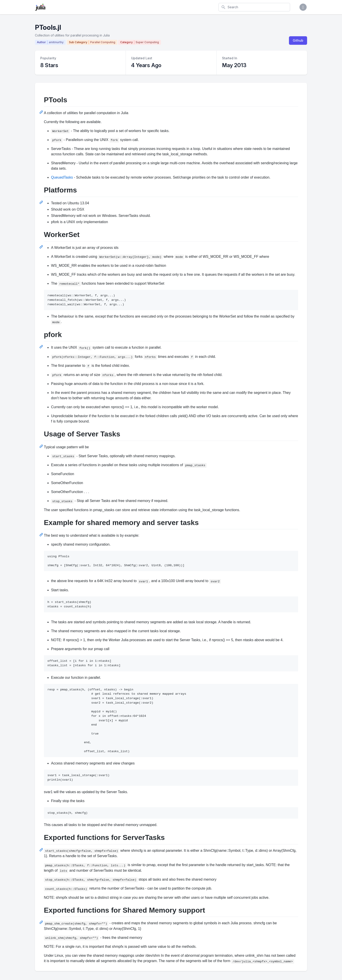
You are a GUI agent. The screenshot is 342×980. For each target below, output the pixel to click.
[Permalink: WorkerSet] (42, 247)
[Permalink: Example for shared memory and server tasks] (42, 535)
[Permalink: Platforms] (42, 202)
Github (298, 40)
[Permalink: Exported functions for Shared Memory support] (42, 922)
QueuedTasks (62, 177)
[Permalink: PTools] (42, 112)
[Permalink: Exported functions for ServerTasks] (42, 850)
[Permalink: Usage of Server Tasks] (42, 446)
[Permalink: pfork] (42, 347)
